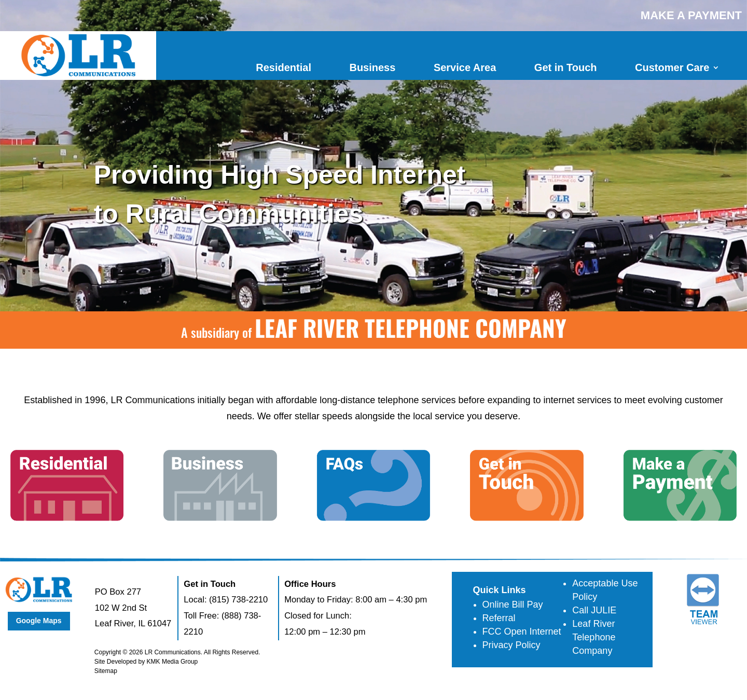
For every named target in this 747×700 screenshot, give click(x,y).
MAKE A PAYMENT (691, 15)
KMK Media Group (172, 662)
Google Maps (39, 621)
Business (372, 67)
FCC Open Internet (522, 632)
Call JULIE (594, 610)
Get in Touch (566, 67)
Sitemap (106, 671)
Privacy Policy (511, 645)
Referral (499, 618)
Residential (283, 67)
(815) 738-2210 (238, 600)
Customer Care (672, 67)
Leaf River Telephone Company (594, 637)
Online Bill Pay (513, 605)
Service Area (465, 67)
